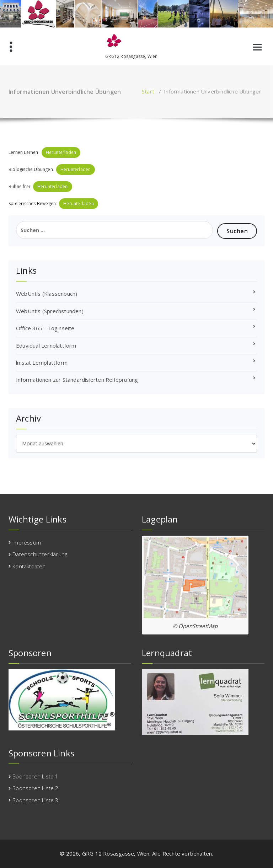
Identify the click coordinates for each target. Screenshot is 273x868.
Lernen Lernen (23, 152)
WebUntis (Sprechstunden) (50, 311)
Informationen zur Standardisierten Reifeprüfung (77, 380)
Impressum (27, 542)
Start (148, 91)
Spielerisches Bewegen (32, 203)
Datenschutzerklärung (40, 554)
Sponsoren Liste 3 (35, 800)
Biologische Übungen (31, 169)
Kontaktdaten (29, 566)
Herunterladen (61, 152)
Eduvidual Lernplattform (46, 345)
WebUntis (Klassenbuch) (47, 294)
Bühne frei (19, 186)
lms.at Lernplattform (42, 363)
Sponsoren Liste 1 (35, 776)
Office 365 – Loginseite (45, 328)
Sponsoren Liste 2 (35, 788)
